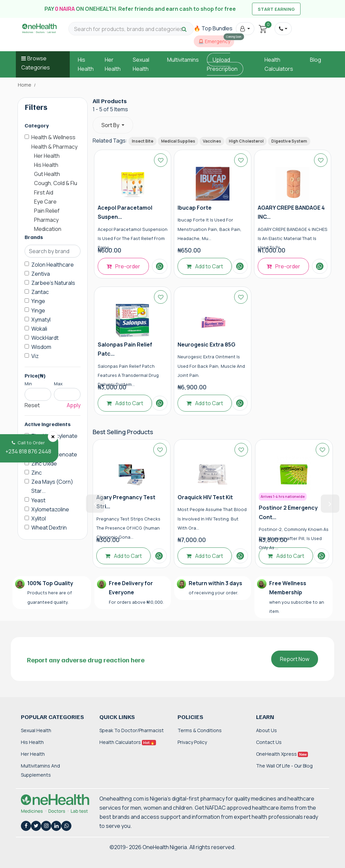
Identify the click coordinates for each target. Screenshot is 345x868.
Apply (74, 405)
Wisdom (41, 347)
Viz (35, 356)
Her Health (33, 754)
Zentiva (41, 274)
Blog (316, 60)
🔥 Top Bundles (213, 28)
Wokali (39, 329)
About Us (266, 730)
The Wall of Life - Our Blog (284, 766)
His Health (32, 742)
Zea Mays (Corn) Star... (52, 486)
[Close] (53, 437)
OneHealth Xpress (282, 754)
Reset (32, 405)
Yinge (38, 301)
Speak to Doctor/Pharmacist (132, 730)
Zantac (40, 292)
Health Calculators (128, 742)
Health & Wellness (53, 137)
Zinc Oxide (44, 463)
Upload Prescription (222, 64)
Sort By (111, 125)
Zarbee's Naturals (53, 283)
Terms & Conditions (200, 730)
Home (25, 85)
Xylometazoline (50, 509)
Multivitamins (183, 60)
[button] (245, 29)
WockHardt (45, 338)
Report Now (295, 659)
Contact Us (269, 742)
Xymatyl (41, 320)
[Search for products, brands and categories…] (131, 29)
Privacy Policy (192, 742)
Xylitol (39, 518)
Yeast (38, 500)
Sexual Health (36, 730)
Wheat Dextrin (49, 528)
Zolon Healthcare (53, 265)
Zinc (37, 473)
